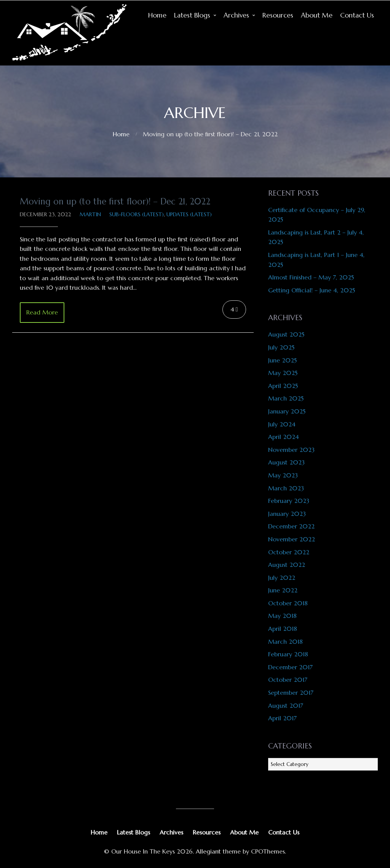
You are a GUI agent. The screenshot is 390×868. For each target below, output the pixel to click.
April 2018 (283, 629)
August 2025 (286, 334)
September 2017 (291, 692)
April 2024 (284, 437)
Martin (90, 214)
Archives (236, 15)
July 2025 (281, 347)
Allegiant (208, 851)
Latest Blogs (192, 15)
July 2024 (282, 424)
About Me (317, 15)
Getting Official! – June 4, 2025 (312, 290)
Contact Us (357, 15)
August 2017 (286, 705)
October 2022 (289, 552)
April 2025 (283, 386)
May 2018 (282, 616)
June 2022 (283, 590)
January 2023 (287, 514)
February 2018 (288, 654)
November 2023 (291, 450)
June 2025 (282, 360)
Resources (278, 15)
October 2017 (288, 680)
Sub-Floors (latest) (137, 214)
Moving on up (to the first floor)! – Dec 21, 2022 (115, 201)
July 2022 (282, 578)
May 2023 (283, 475)
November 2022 (292, 539)
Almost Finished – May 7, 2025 (311, 277)
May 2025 (283, 373)
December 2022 (291, 526)
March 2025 (286, 398)
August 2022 (287, 565)
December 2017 (290, 667)
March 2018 (285, 641)
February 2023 (289, 501)
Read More (42, 312)
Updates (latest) (189, 214)
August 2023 (286, 462)
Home (157, 15)
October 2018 (288, 603)
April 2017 (282, 718)
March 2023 (286, 488)
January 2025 (287, 411)
